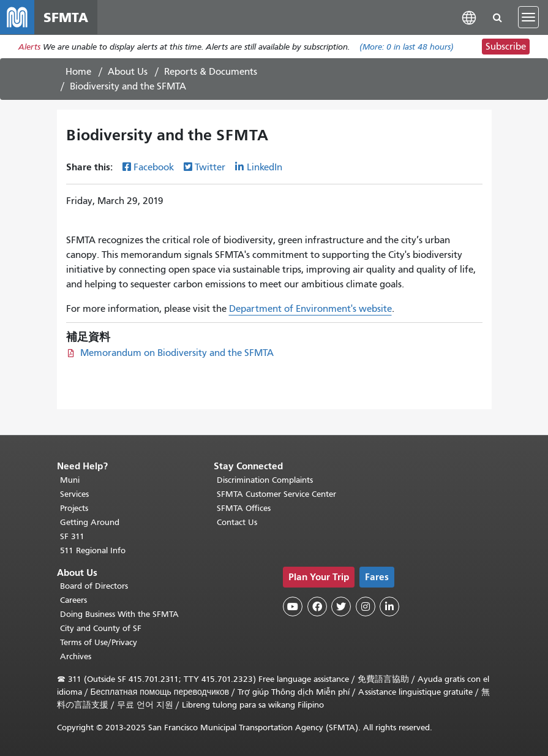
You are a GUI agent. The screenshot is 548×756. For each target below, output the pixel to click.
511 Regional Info (93, 550)
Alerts (29, 47)
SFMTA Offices (244, 508)
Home (78, 72)
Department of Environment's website (310, 309)
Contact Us (237, 522)
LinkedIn (265, 167)
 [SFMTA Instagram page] (366, 607)
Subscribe (506, 47)
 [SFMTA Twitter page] (341, 607)
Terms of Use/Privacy (99, 642)
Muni (70, 480)
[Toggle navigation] (528, 17)
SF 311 (72, 536)
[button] (469, 17)
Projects (74, 508)
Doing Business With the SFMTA (119, 614)
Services (74, 494)
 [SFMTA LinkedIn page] (389, 607)
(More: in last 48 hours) (407, 47)
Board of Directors (94, 586)
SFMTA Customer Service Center (276, 494)
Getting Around (90, 522)
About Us (128, 72)
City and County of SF (101, 628)
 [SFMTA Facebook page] (317, 607)
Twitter (210, 167)
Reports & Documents (211, 72)
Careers (73, 600)
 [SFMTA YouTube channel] (293, 607)
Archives (76, 656)
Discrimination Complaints (265, 480)
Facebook (154, 167)
